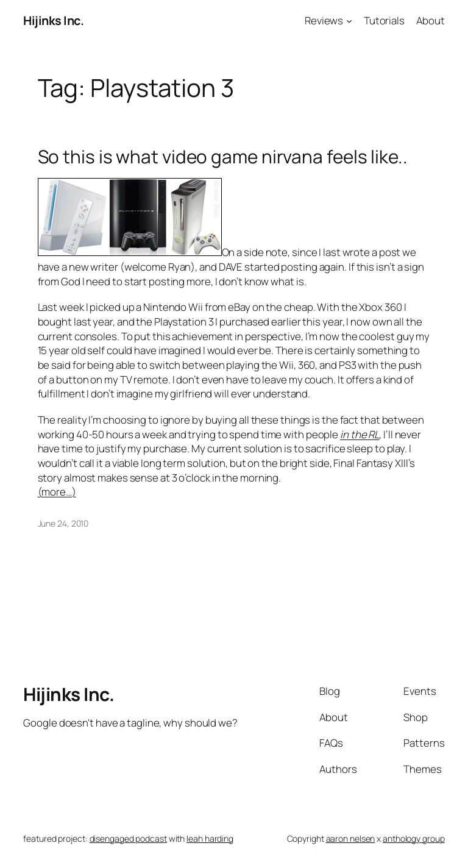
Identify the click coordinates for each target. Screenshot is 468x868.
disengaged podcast (128, 838)
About (431, 20)
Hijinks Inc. (53, 20)
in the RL (360, 434)
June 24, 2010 (63, 523)
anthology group (414, 838)
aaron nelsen (351, 838)
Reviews (324, 20)
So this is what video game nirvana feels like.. (223, 156)
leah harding (210, 838)
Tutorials (384, 20)
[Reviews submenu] (349, 21)
